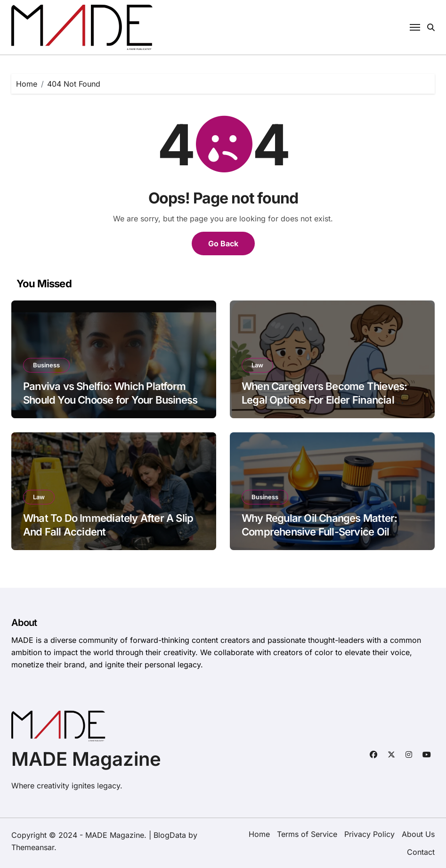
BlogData (170, 835)
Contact (421, 852)
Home (259, 834)
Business (46, 365)
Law (257, 365)
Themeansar (33, 847)
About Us (418, 834)
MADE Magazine (86, 759)
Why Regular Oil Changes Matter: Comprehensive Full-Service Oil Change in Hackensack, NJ (319, 531)
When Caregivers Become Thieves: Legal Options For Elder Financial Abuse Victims (324, 400)
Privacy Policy (369, 834)
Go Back (223, 243)
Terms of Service (307, 834)
